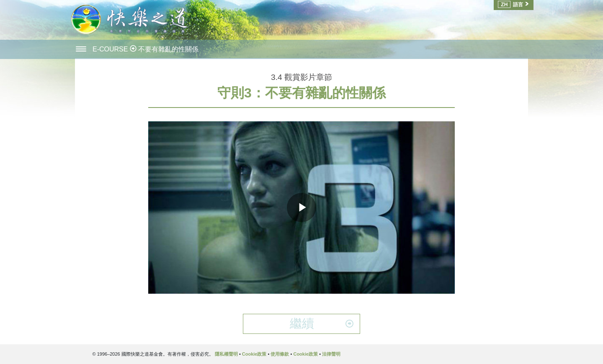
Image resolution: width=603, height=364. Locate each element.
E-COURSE (111, 49)
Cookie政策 (254, 354)
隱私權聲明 (226, 354)
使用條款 (280, 354)
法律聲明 (331, 354)
